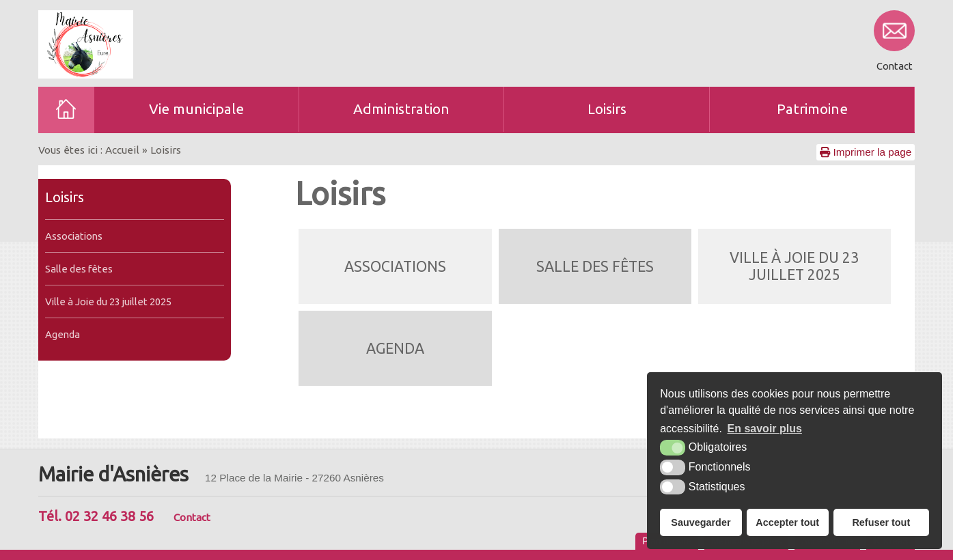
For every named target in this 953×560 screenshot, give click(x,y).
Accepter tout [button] (787, 522)
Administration (401, 109)
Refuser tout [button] (881, 522)
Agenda (63, 334)
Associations (74, 236)
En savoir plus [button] (765, 429)
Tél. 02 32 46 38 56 (96, 516)
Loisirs (607, 109)
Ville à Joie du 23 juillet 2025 (108, 302)
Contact (192, 517)
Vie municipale (196, 109)
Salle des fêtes (79, 269)
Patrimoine (812, 109)
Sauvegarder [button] (701, 522)
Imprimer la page (866, 152)
